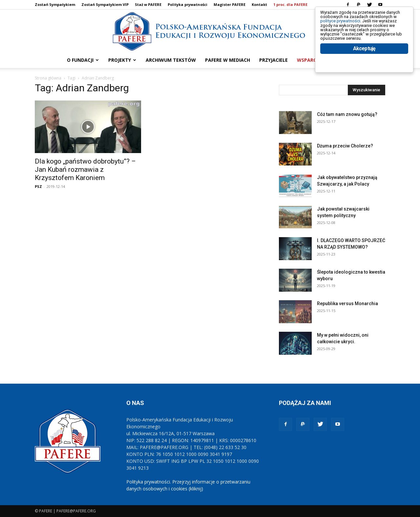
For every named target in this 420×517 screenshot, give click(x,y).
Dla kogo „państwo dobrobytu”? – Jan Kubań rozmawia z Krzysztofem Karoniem (85, 169)
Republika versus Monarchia (347, 303)
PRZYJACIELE (273, 60)
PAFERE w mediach (228, 60)
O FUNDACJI (83, 60)
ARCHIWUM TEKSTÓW (171, 60)
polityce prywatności (348, 27)
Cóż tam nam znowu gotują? (347, 114)
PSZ (38, 186)
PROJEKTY (122, 60)
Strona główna (48, 78)
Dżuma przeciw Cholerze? (345, 146)
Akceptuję (364, 68)
